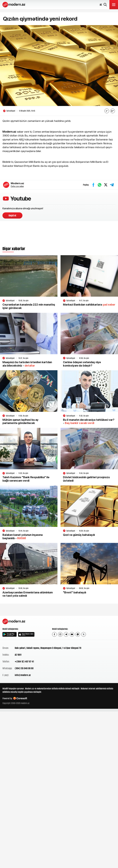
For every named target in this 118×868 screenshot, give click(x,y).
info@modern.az (23, 676)
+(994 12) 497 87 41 (24, 662)
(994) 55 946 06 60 (24, 669)
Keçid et (12, 216)
